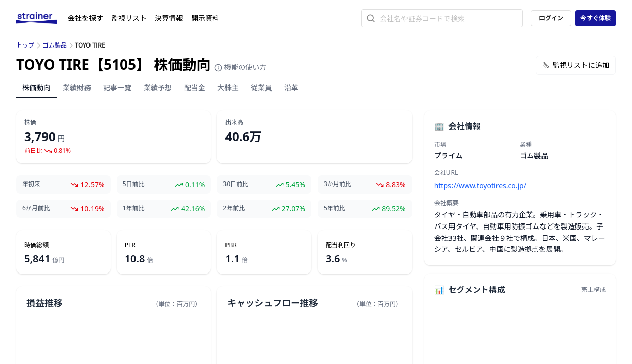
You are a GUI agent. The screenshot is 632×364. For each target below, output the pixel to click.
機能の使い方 (241, 67)
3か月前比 (337, 184)
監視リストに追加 (576, 65)
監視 (129, 18)
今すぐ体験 (596, 18)
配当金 (195, 88)
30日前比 (236, 184)
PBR (231, 245)
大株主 (228, 88)
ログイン (551, 18)
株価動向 (36, 88)
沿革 (291, 88)
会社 (85, 18)
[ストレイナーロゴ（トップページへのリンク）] (42, 18)
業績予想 (158, 88)
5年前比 (334, 208)
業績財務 (77, 88)
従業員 (261, 88)
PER (130, 245)
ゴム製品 (55, 45)
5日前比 (134, 184)
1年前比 (134, 208)
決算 (169, 18)
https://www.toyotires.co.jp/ (480, 185)
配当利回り (341, 245)
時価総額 (36, 245)
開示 (205, 18)
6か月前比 (36, 208)
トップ (25, 45)
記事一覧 (117, 88)
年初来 (31, 184)
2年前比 (234, 208)
